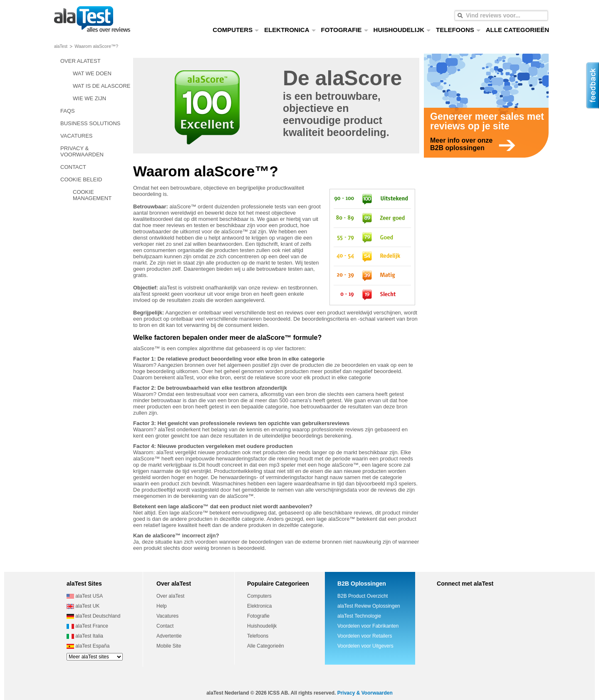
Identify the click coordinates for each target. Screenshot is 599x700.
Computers (259, 596)
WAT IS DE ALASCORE (101, 86)
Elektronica (259, 606)
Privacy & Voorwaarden (365, 693)
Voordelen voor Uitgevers (365, 646)
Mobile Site (169, 646)
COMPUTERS (236, 30)
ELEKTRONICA (290, 30)
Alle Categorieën (266, 646)
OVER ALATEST (80, 61)
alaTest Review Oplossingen (369, 606)
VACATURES (77, 136)
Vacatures (167, 616)
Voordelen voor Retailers (365, 636)
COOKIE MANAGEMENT (92, 195)
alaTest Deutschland (93, 616)
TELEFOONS (458, 30)
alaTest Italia (85, 636)
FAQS (68, 111)
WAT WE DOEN (92, 73)
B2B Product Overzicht (363, 596)
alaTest (61, 46)
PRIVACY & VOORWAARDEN (82, 151)
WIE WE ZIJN (89, 98)
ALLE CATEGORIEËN (517, 30)
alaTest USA (85, 596)
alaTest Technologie (359, 616)
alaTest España (88, 646)
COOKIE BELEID (81, 179)
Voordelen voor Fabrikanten (368, 626)
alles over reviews (92, 20)
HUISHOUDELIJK (402, 30)
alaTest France (87, 626)
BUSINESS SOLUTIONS (90, 123)
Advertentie (169, 636)
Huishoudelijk (262, 626)
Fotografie (258, 616)
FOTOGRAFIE (345, 30)
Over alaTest (170, 596)
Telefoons (258, 636)
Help (162, 606)
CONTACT (73, 167)
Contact (165, 626)
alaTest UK (83, 606)
